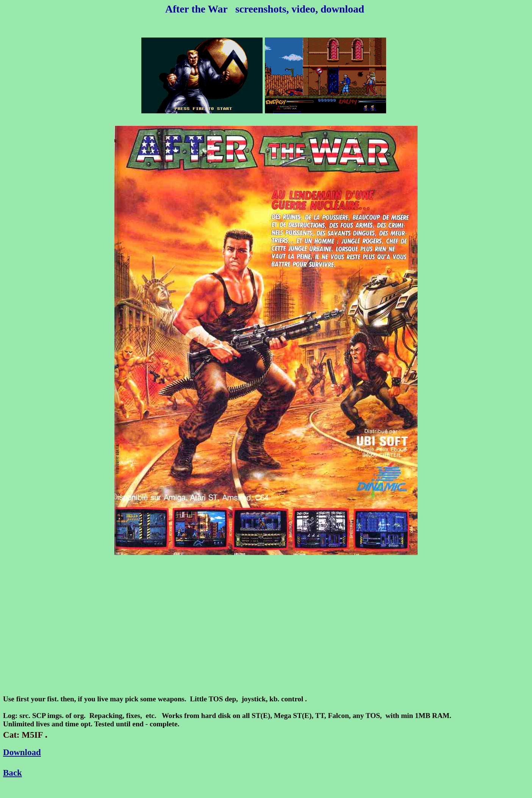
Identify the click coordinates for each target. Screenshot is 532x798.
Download (22, 752)
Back (13, 773)
